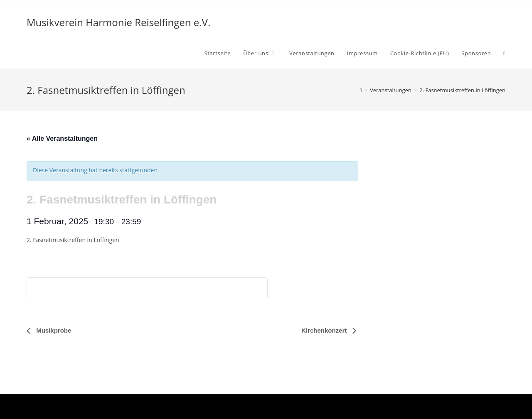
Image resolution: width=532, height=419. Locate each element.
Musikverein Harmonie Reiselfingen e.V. (118, 22)
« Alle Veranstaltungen (62, 138)
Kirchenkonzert (325, 330)
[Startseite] (361, 90)
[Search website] (504, 53)
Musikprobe (53, 330)
